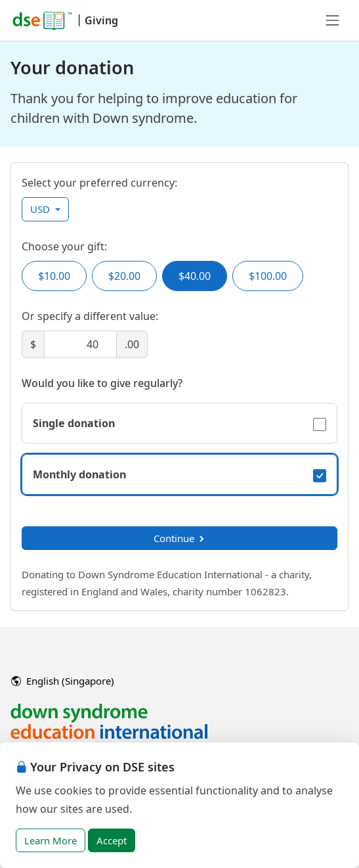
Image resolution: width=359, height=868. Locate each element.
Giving (101, 20)
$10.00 (54, 276)
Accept (112, 840)
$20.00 (124, 276)
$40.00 (195, 276)
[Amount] (80, 344)
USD (41, 209)
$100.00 (268, 276)
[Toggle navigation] (333, 20)
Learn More (51, 840)
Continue (180, 538)
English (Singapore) (63, 681)
